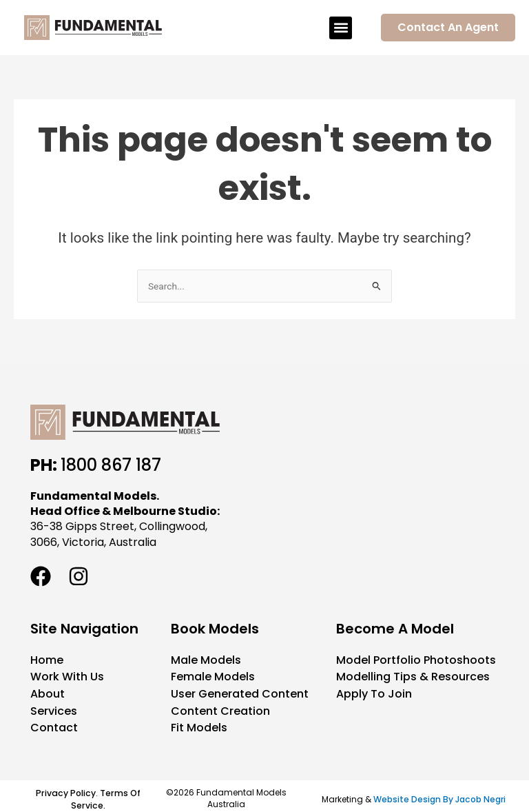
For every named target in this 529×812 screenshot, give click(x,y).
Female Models (213, 677)
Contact (54, 726)
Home (47, 660)
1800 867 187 (111, 465)
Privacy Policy (65, 790)
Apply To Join (374, 693)
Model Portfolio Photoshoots (416, 660)
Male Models (206, 660)
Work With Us (67, 677)
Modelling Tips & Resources (413, 677)
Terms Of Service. (104, 796)
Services (54, 710)
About (48, 693)
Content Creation (220, 710)
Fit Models (199, 726)
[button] (341, 28)
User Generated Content (240, 693)
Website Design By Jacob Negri (440, 796)
